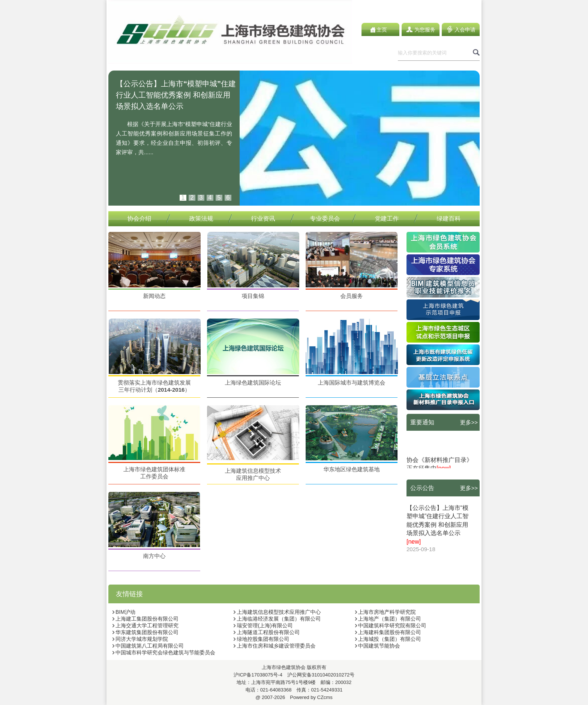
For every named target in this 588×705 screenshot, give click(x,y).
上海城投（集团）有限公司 (388, 639)
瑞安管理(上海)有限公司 (263, 625)
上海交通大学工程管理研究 (145, 625)
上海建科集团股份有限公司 (388, 632)
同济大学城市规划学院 (140, 639)
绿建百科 (449, 219)
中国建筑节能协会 (377, 646)
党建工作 (387, 219)
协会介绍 (139, 219)
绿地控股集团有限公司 (261, 639)
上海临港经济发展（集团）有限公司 (277, 619)
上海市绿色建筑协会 (284, 667)
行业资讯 (263, 219)
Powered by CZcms (309, 697)
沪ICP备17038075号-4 (258, 675)
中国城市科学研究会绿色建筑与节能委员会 (164, 652)
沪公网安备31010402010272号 (318, 675)
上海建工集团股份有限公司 (145, 619)
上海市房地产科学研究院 (385, 612)
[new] (414, 542)
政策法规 (201, 219)
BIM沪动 (124, 612)
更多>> (469, 422)
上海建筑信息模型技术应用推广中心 (277, 612)
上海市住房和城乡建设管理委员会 (274, 646)
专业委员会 (325, 219)
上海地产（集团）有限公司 (388, 619)
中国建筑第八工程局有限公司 (148, 646)
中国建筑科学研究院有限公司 (391, 625)
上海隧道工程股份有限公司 (266, 632)
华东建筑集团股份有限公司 (145, 632)
